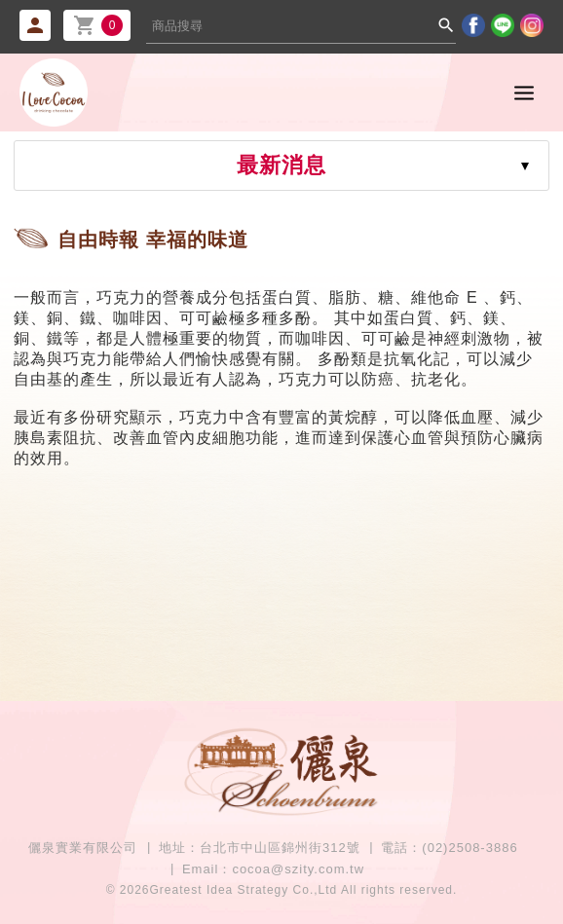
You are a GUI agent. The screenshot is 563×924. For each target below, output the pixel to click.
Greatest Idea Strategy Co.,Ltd (244, 890)
